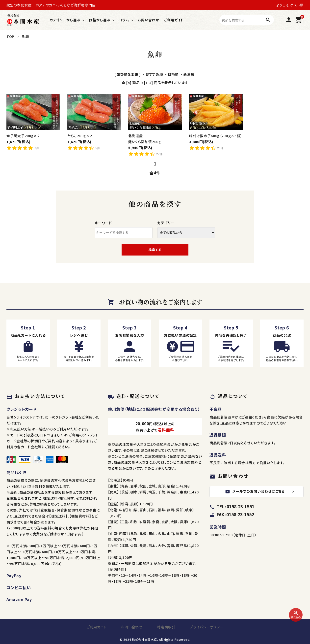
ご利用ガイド (174, 20)
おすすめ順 (154, 74)
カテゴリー (166, 223)
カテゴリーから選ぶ (65, 20)
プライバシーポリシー (199, 627)
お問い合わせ (148, 20)
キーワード (103, 223)
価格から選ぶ (99, 20)
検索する (155, 250)
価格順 (173, 74)
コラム (124, 20)
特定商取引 (164, 627)
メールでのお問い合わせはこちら (255, 491)
